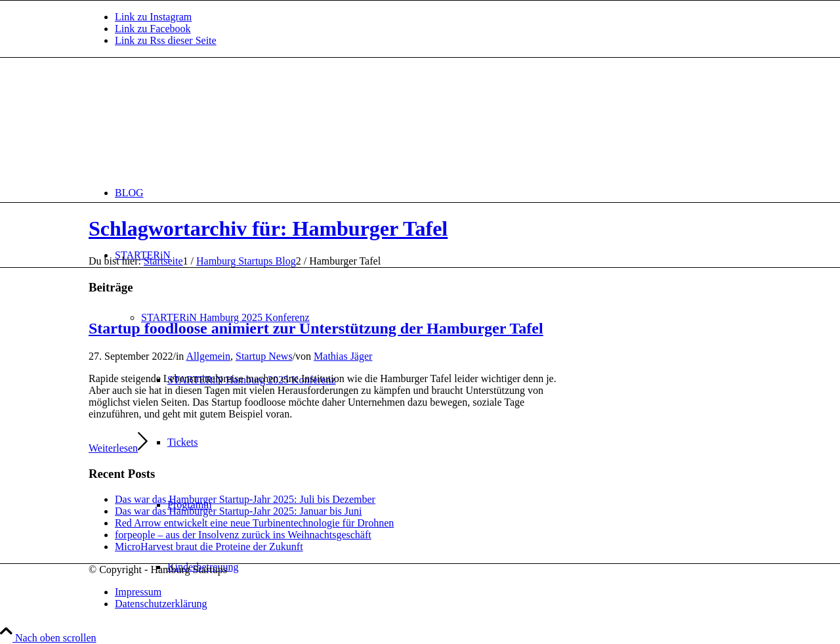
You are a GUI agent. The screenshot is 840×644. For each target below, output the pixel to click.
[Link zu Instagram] (153, 17)
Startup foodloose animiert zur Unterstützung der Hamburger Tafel (316, 328)
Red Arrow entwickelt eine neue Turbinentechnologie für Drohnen (254, 523)
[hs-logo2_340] (187, 120)
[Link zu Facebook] (153, 29)
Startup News (264, 356)
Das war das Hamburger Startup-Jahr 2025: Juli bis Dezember (245, 499)
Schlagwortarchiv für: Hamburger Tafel (268, 228)
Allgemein (208, 356)
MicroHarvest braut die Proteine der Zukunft (209, 547)
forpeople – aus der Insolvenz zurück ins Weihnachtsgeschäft (243, 535)
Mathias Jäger (343, 356)
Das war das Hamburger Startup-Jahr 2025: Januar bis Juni (239, 511)
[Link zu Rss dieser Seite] (166, 40)
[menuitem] (433, 193)
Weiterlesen (118, 448)
